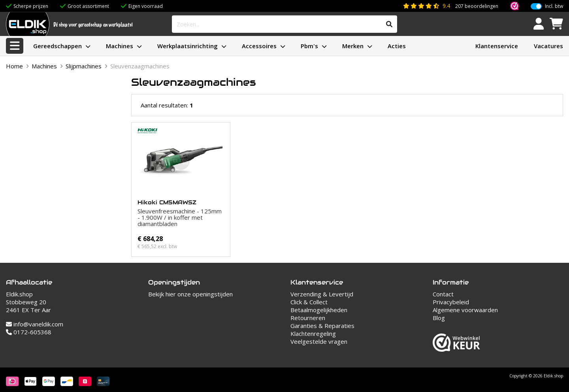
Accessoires (259, 46)
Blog (439, 318)
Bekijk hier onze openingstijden (190, 294)
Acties (397, 46)
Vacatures (548, 46)
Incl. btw (554, 6)
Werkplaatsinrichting (187, 46)
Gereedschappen (57, 46)
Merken (353, 46)
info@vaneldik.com (35, 324)
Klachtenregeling (313, 334)
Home (14, 66)
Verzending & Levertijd (322, 294)
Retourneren (308, 318)
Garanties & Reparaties (322, 326)
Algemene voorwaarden (465, 310)
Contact (443, 294)
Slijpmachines (84, 66)
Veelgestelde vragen (319, 341)
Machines (120, 46)
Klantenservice (497, 46)
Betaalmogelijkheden (319, 310)
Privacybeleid (451, 302)
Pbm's (309, 46)
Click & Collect (309, 302)
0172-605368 (29, 332)
